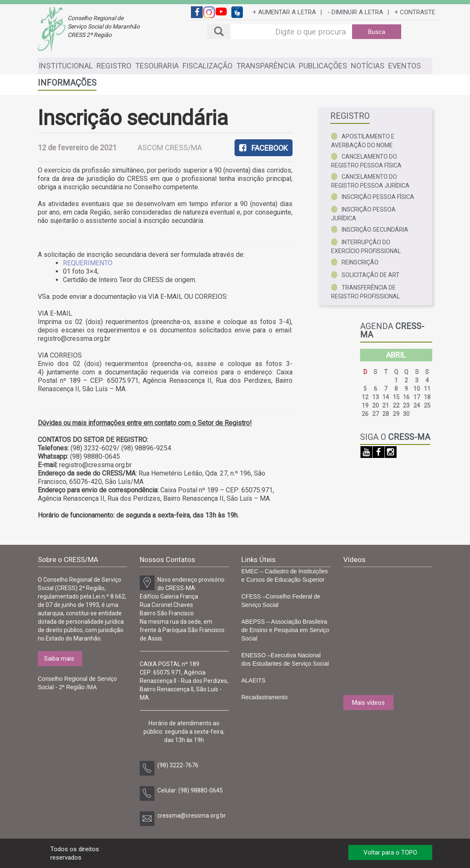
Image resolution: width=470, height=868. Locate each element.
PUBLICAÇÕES (323, 66)
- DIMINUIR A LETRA (355, 12)
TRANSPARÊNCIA (266, 66)
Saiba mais (59, 659)
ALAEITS (253, 680)
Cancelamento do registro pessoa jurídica (370, 181)
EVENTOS (405, 66)
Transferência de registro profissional (366, 292)
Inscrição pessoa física (378, 197)
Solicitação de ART (371, 275)
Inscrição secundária (375, 230)
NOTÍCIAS (368, 66)
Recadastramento (265, 697)
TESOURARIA (157, 66)
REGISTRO (114, 66)
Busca (377, 32)
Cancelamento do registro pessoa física (366, 161)
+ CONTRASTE (415, 12)
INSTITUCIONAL (66, 66)
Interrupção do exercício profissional (366, 247)
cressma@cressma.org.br (192, 816)
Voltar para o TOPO (390, 852)
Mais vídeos (368, 703)
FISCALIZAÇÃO (208, 66)
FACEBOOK (264, 148)
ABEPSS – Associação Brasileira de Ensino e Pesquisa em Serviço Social (285, 630)
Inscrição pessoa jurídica (363, 214)
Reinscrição (360, 262)
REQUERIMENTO (88, 263)
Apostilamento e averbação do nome (363, 141)
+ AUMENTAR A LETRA (284, 12)
